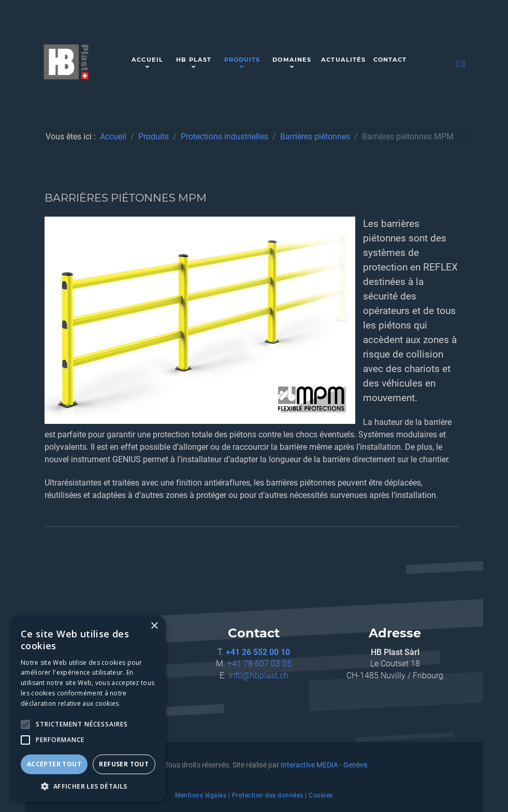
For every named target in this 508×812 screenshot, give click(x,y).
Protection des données (268, 795)
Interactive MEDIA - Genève (324, 765)
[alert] (88, 708)
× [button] (154, 626)
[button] (88, 786)
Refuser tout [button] (124, 764)
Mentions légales (201, 795)
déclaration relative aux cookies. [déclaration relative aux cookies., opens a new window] (71, 703)
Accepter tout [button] (54, 764)
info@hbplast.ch (258, 675)
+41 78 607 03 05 (259, 664)
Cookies (321, 795)
